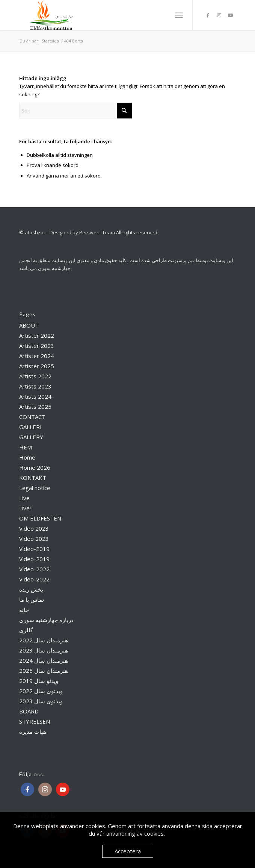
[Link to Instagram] (219, 15)
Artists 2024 (35, 396)
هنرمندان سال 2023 (44, 650)
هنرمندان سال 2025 (44, 671)
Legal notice (35, 488)
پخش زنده (31, 589)
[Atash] (106, 15)
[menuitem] (179, 15)
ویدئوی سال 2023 (41, 701)
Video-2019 (34, 549)
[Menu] (179, 15)
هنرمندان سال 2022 (44, 640)
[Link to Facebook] (208, 15)
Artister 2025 (37, 366)
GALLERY (31, 437)
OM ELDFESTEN (40, 518)
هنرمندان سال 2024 (44, 660)
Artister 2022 (37, 335)
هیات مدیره (33, 731)
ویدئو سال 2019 (39, 681)
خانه (24, 610)
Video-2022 (34, 569)
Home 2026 (35, 467)
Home (27, 457)
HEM (26, 447)
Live (24, 498)
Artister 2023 (37, 346)
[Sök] (75, 111)
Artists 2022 (35, 376)
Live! (25, 508)
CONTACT (32, 417)
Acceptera (128, 851)
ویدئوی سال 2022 (41, 691)
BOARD (29, 711)
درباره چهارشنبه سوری (46, 620)
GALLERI (30, 427)
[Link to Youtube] (230, 15)
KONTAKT (33, 478)
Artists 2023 (35, 386)
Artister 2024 (37, 356)
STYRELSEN (35, 721)
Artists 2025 (35, 407)
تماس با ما (32, 599)
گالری (26, 630)
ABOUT (29, 325)
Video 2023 (34, 528)
